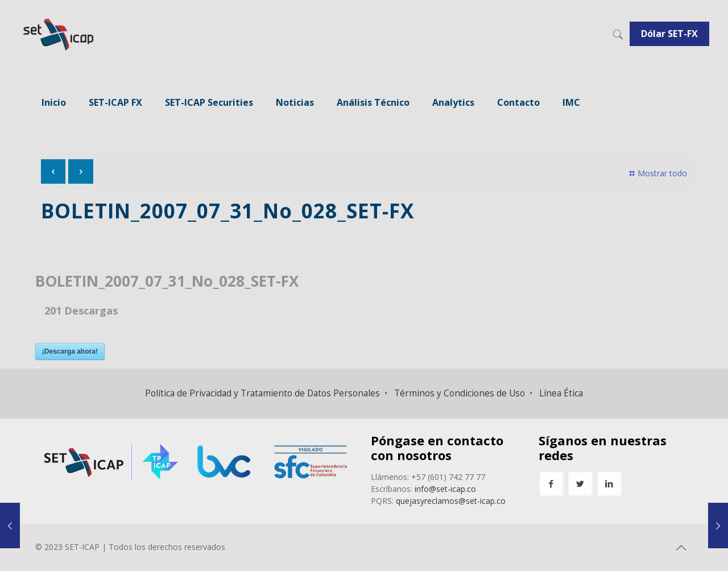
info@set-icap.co (445, 489)
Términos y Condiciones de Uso (460, 393)
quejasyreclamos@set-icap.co (451, 501)
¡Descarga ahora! (70, 351)
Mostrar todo (657, 173)
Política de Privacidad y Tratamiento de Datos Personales (262, 393)
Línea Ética (561, 393)
